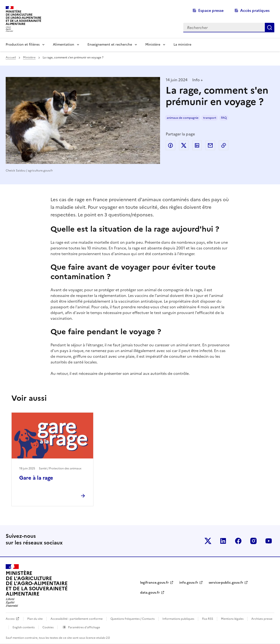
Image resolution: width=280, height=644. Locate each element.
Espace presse (211, 10)
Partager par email (210, 145)
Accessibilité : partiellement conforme (77, 619)
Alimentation (64, 45)
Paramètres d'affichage (84, 627)
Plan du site (35, 619)
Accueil (11, 57)
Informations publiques (178, 619)
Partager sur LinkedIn (197, 145)
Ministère (153, 45)
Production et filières (23, 45)
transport (210, 118)
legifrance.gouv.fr (154, 583)
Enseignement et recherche (110, 45)
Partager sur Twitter (184, 145)
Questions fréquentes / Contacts (133, 619)
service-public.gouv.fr (226, 583)
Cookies (48, 627)
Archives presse (262, 619)
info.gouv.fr (189, 583)
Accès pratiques (255, 10)
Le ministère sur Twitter (208, 541)
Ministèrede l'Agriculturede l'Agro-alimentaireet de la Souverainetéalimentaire (23, 18)
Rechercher (270, 28)
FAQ (224, 118)
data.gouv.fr (150, 593)
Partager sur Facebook (170, 145)
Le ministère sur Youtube (269, 541)
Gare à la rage (36, 478)
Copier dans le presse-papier (224, 145)
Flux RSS (208, 619)
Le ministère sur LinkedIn (223, 541)
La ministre (182, 45)
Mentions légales (232, 619)
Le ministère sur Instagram (253, 541)
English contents (24, 627)
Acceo (10, 619)
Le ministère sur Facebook (238, 541)
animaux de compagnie (183, 118)
